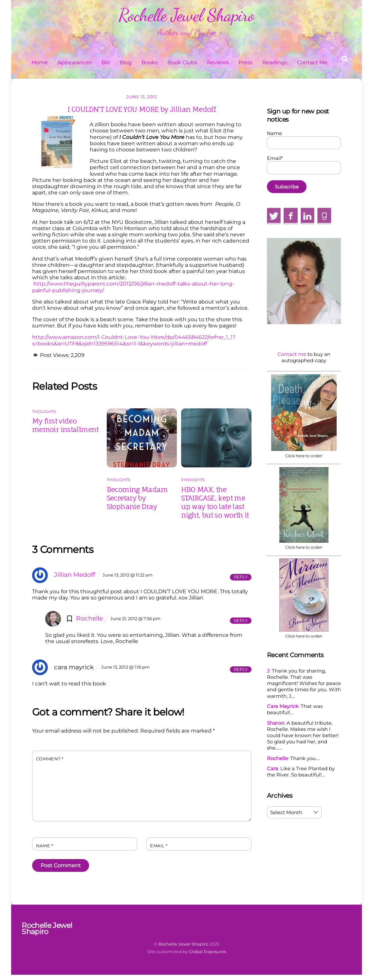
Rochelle (89, 618)
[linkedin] (308, 216)
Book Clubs (182, 62)
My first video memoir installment (65, 425)
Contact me (292, 354)
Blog (126, 62)
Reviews (218, 62)
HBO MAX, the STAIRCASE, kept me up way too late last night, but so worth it (215, 502)
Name (45, 846)
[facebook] (290, 216)
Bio (106, 62)
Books (150, 62)
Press (245, 62)
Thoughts (44, 412)
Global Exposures (207, 951)
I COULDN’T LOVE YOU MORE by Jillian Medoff (142, 109)
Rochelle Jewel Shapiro (183, 944)
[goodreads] (324, 216)
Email (159, 846)
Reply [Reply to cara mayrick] (241, 669)
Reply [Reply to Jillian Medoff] (241, 577)
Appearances (75, 62)
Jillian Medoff (75, 575)
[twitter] (274, 216)
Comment (50, 759)
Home (40, 62)
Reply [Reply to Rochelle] (241, 621)
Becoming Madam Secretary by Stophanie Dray (137, 498)
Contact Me (312, 62)
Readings (275, 62)
